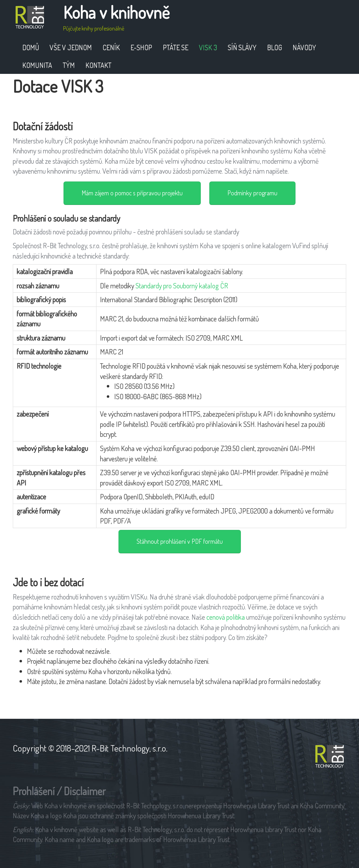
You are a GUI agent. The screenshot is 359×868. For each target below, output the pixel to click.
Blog (275, 47)
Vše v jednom (71, 47)
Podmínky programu (252, 193)
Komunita (37, 65)
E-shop (141, 47)
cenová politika (226, 617)
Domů (31, 47)
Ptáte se (176, 47)
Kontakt (98, 65)
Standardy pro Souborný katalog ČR (182, 286)
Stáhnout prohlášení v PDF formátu (180, 541)
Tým (69, 65)
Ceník (111, 47)
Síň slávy (242, 47)
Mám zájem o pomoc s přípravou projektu (132, 193)
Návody (304, 47)
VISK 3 (208, 47)
